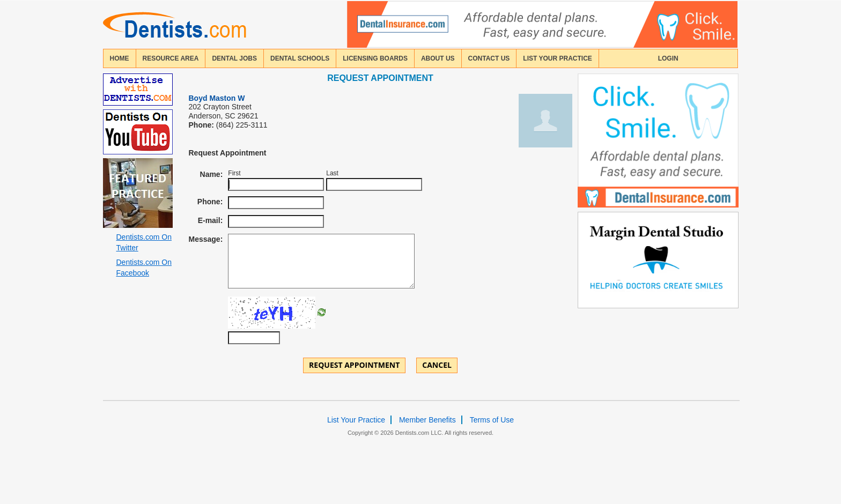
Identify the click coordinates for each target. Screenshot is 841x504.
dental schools (300, 58)
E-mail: (211, 220)
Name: (212, 174)
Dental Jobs (234, 58)
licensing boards (375, 58)
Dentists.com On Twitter (144, 242)
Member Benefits (427, 420)
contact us (489, 58)
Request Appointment (354, 365)
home (120, 58)
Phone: (210, 202)
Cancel (437, 365)
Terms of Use (492, 420)
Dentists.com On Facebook (144, 268)
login (668, 58)
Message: (206, 239)
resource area (171, 58)
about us (438, 58)
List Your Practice (557, 58)
